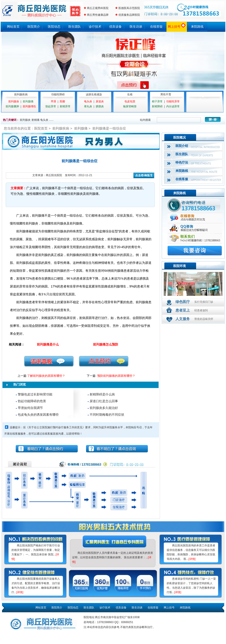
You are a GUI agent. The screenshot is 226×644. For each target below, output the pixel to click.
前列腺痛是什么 (48, 344)
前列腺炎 (14, 101)
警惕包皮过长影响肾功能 (35, 394)
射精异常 (65, 106)
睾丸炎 (88, 106)
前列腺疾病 (21, 94)
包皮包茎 (130, 101)
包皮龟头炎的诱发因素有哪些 (38, 415)
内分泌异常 (173, 106)
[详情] (20, 592)
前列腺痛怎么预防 (106, 344)
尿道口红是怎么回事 (104, 401)
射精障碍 (157, 106)
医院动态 (54, 27)
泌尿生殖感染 (94, 94)
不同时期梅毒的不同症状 (107, 415)
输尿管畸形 (130, 106)
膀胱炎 (100, 106)
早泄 (53, 101)
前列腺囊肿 (12, 106)
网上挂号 (177, 27)
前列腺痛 (28, 101)
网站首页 (13, 27)
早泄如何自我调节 (30, 408)
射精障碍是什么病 (102, 394)
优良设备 (115, 27)
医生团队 (75, 27)
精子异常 (157, 101)
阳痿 (62, 101)
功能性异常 (173, 101)
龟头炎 (88, 101)
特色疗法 (182, 162)
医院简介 (34, 27)
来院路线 (197, 27)
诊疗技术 (95, 27)
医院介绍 (182, 146)
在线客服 (182, 179)
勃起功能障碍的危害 (32, 401)
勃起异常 (51, 106)
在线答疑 (156, 27)
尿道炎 (100, 101)
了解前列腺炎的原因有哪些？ (46, 376)
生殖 (130, 94)
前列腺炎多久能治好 (104, 408)
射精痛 (35, 120)
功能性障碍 (58, 94)
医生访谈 (136, 27)
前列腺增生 (29, 106)
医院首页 (41, 128)
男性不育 (166, 94)
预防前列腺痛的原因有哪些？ (116, 376)
